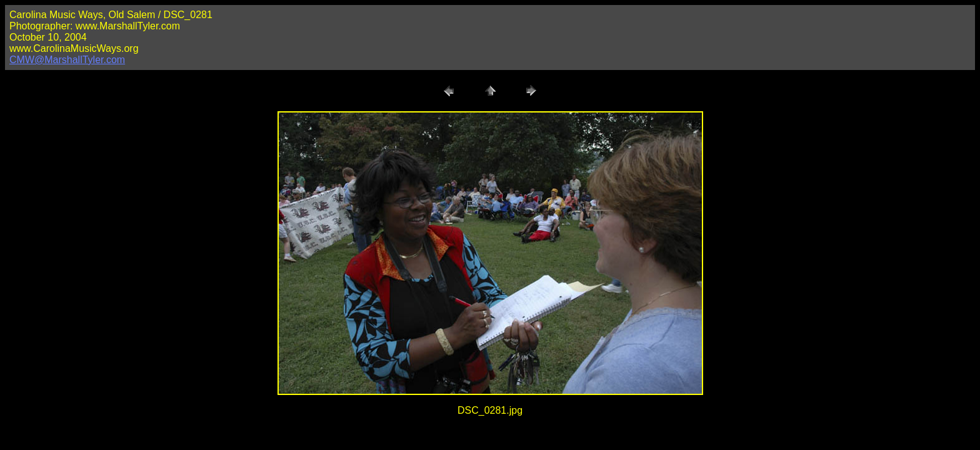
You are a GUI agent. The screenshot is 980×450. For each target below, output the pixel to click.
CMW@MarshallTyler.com (67, 60)
